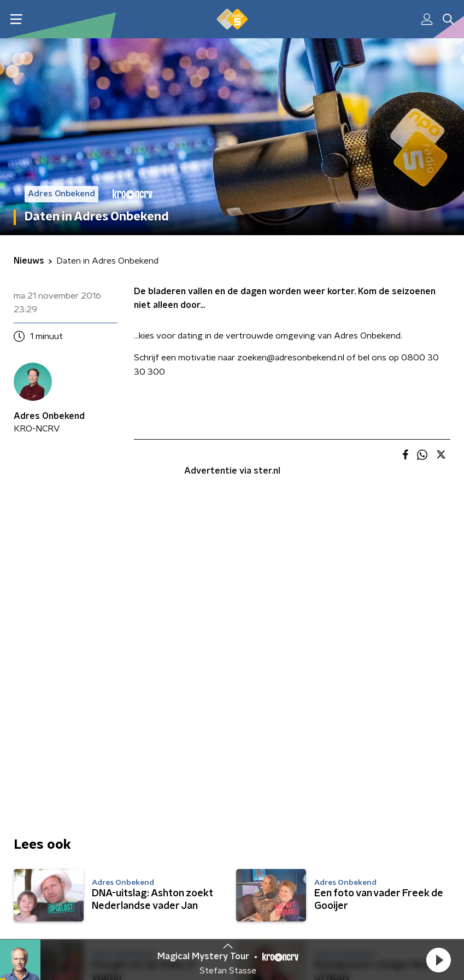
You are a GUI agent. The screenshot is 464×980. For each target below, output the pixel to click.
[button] (438, 960)
